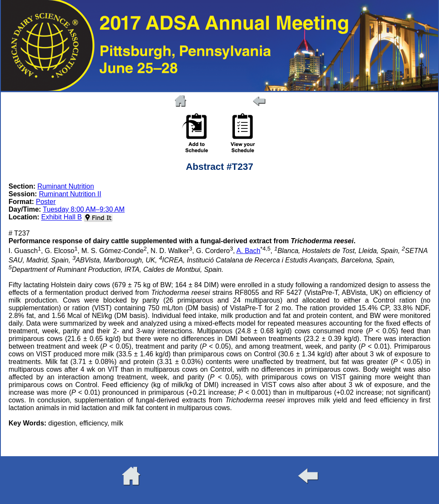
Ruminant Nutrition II (70, 194)
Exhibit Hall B (61, 217)
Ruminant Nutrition (66, 186)
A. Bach (249, 251)
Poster (46, 202)
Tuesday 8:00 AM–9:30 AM (84, 209)
